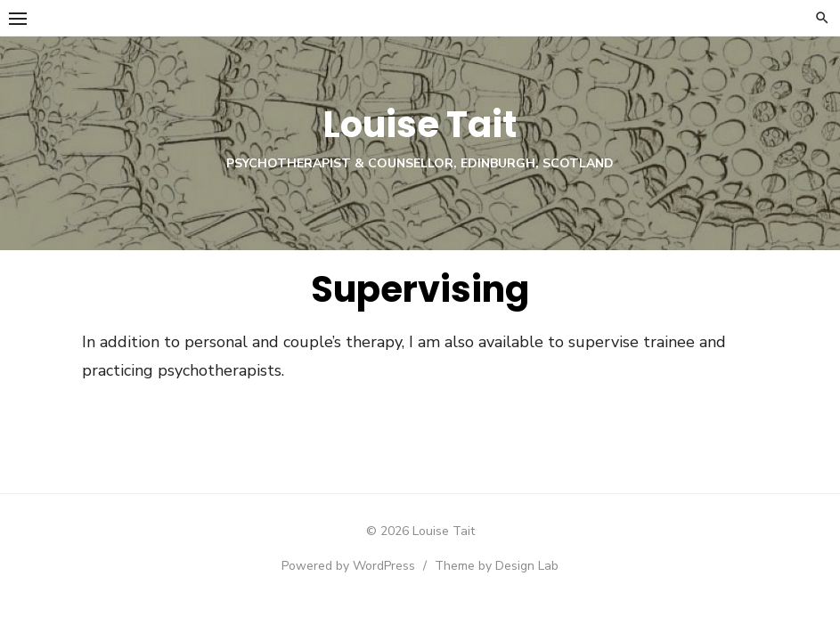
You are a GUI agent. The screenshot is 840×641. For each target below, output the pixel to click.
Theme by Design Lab (497, 566)
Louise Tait (420, 125)
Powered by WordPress (348, 566)
